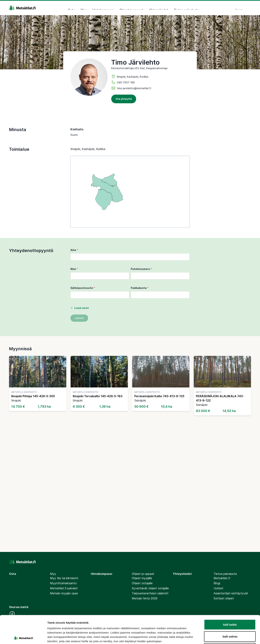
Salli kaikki (230, 597)
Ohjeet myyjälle (142, 578)
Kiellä (230, 620)
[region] (130, 192)
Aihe (74, 250)
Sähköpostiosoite (83, 288)
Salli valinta (230, 609)
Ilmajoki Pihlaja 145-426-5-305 (33, 396)
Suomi (241, 8)
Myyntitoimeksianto (63, 583)
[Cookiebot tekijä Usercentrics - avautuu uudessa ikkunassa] (23, 637)
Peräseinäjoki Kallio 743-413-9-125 (159, 396)
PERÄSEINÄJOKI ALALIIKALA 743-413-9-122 (220, 398)
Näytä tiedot (193, 637)
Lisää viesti (80, 308)
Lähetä (79, 318)
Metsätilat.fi (222, 578)
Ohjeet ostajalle (142, 583)
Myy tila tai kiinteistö (64, 578)
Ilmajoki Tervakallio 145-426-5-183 (98, 396)
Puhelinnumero (141, 269)
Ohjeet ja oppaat (131, 8)
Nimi (74, 269)
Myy (84, 8)
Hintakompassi (103, 8)
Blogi (217, 583)
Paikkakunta (140, 288)
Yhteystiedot (159, 8)
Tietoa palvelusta (186, 8)
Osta (71, 8)
